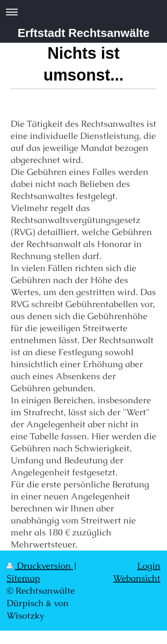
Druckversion (40, 566)
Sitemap (23, 578)
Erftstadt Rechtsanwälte (83, 33)
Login (149, 566)
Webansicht (137, 578)
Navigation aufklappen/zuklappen (83, 12)
